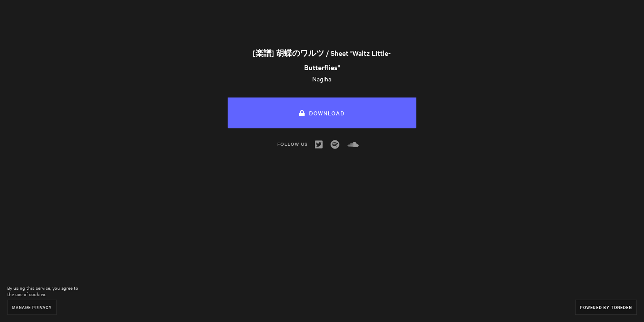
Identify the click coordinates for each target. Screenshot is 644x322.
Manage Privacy (32, 307)
